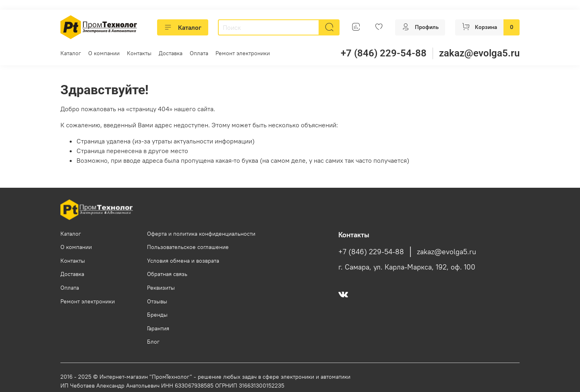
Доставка (171, 53)
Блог (153, 342)
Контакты (139, 53)
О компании (104, 53)
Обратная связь (167, 274)
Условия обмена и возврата (183, 261)
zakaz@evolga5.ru (479, 53)
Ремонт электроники (243, 53)
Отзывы (157, 301)
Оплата (199, 53)
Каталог (183, 27)
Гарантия (158, 328)
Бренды (157, 315)
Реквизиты (161, 288)
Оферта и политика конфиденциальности (201, 234)
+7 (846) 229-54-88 (384, 53)
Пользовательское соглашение (188, 247)
